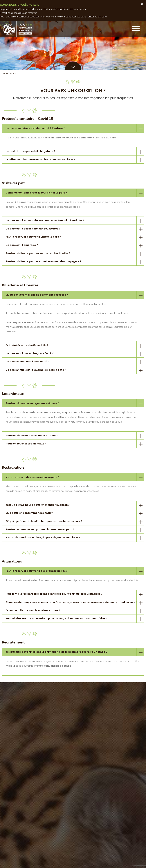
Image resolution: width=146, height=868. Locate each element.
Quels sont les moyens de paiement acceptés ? (37, 295)
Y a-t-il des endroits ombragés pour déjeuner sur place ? (43, 537)
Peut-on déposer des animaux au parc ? (32, 435)
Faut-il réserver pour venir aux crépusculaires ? (37, 571)
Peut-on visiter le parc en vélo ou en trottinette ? (38, 253)
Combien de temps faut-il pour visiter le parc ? (36, 193)
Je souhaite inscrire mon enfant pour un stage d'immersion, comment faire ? (56, 618)
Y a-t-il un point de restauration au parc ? (32, 477)
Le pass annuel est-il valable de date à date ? (36, 370)
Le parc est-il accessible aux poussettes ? (33, 229)
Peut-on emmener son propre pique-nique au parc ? (40, 529)
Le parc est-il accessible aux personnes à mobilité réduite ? (45, 220)
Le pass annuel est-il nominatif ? (27, 361)
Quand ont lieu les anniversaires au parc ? (33, 610)
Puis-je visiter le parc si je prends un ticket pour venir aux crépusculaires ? (54, 594)
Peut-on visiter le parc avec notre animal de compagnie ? (43, 261)
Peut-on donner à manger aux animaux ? (32, 403)
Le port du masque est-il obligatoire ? (30, 151)
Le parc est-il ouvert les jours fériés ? (30, 353)
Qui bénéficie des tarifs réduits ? (27, 345)
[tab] (73, 128)
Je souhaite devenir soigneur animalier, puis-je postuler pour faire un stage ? (56, 652)
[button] (136, 29)
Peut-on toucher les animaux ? (26, 444)
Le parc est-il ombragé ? (22, 245)
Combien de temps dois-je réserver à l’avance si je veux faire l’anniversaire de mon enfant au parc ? (71, 602)
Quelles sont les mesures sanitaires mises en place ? (40, 159)
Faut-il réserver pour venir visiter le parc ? (33, 237)
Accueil (5, 73)
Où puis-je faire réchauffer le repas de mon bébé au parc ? (44, 521)
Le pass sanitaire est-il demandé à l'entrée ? (35, 128)
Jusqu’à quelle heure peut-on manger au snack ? (38, 505)
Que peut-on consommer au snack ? (29, 513)
